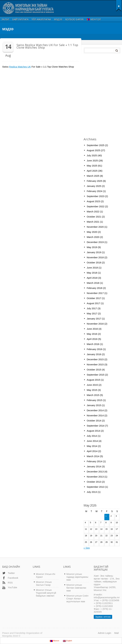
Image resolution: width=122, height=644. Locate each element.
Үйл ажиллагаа (41, 19)
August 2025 (93, 150)
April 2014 (92, 451)
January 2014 (94, 466)
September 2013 (96, 487)
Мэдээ (58, 19)
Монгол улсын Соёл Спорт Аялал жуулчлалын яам (77, 599)
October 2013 (94, 482)
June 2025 (92, 161)
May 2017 (92, 313)
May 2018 (92, 273)
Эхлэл (5, 19)
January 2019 (94, 252)
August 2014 (93, 431)
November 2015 (95, 364)
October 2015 (94, 370)
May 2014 (92, 446)
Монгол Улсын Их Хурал (46, 575)
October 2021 (94, 217)
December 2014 (95, 410)
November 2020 (95, 227)
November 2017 (95, 293)
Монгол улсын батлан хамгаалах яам (76, 588)
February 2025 (95, 181)
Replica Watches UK (20, 67)
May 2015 (92, 390)
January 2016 (94, 354)
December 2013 (95, 472)
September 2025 (96, 145)
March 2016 (93, 344)
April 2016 (92, 339)
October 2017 (94, 298)
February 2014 (95, 461)
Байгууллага (20, 19)
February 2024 (95, 191)
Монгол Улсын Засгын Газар (44, 583)
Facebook (13, 578)
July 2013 (92, 492)
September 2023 (96, 196)
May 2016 (92, 334)
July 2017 (92, 308)
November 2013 (95, 477)
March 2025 (93, 176)
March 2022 (93, 212)
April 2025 (92, 171)
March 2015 (93, 395)
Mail (116, 633)
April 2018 (92, 278)
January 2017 (94, 319)
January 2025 (94, 186)
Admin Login (104, 633)
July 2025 (92, 155)
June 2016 (92, 329)
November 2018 (95, 257)
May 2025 (92, 166)
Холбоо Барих (75, 19)
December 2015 (95, 359)
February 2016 (95, 349)
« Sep (87, 548)
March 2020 (93, 237)
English (67, 641)
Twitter (11, 573)
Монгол (94, 19)
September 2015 (96, 375)
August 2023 (93, 201)
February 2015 (95, 400)
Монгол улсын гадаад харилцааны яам (77, 577)
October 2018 (94, 262)
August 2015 (93, 380)
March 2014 (93, 456)
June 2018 (92, 268)
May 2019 (92, 247)
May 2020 (92, 232)
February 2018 (95, 288)
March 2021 (93, 222)
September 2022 (96, 206)
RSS (10, 583)
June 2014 (92, 441)
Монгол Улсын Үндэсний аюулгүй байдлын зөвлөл (46, 593)
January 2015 (94, 405)
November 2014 (95, 415)
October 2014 (94, 421)
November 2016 (95, 324)
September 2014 (96, 426)
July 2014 (92, 436)
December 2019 (95, 242)
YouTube (12, 587)
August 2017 (93, 303)
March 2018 (93, 283)
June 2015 (92, 385)
